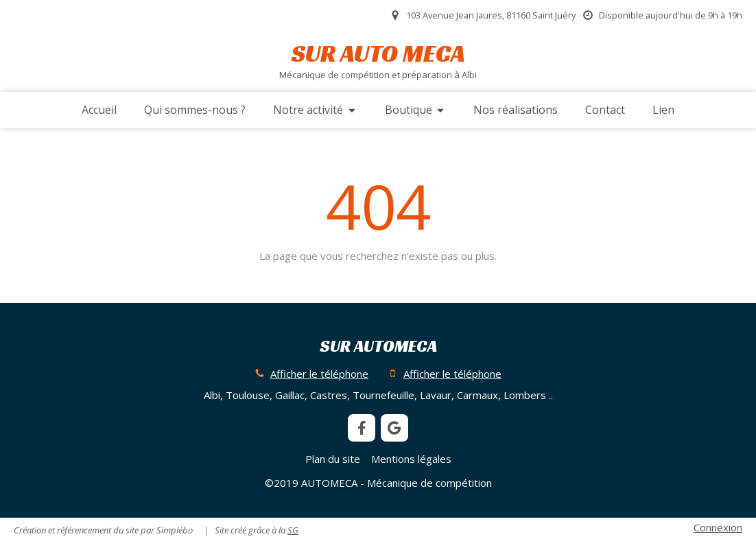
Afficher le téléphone (319, 374)
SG (293, 530)
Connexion (718, 527)
